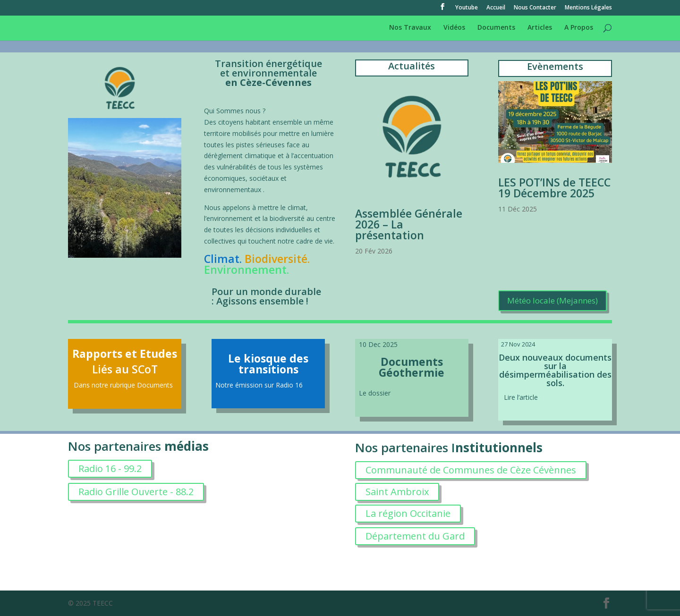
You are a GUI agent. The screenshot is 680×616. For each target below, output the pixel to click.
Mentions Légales (588, 8)
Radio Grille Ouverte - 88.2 (136, 492)
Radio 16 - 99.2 (110, 468)
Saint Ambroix (397, 492)
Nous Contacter (535, 8)
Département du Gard (415, 536)
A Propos (579, 28)
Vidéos (454, 28)
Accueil (496, 8)
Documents (496, 28)
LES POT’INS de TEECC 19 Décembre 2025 (554, 188)
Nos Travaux (410, 28)
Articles (540, 28)
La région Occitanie (408, 513)
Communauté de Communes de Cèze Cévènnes (471, 470)
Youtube (467, 8)
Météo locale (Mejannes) (552, 300)
